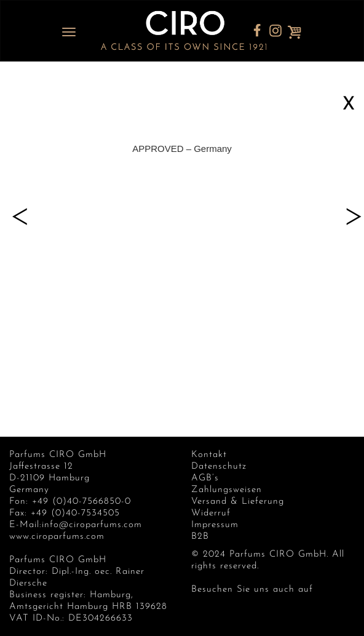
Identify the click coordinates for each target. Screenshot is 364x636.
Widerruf (211, 513)
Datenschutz (219, 467)
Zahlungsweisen (227, 490)
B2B (200, 537)
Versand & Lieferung (238, 502)
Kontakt (209, 455)
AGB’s (205, 478)
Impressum (215, 525)
